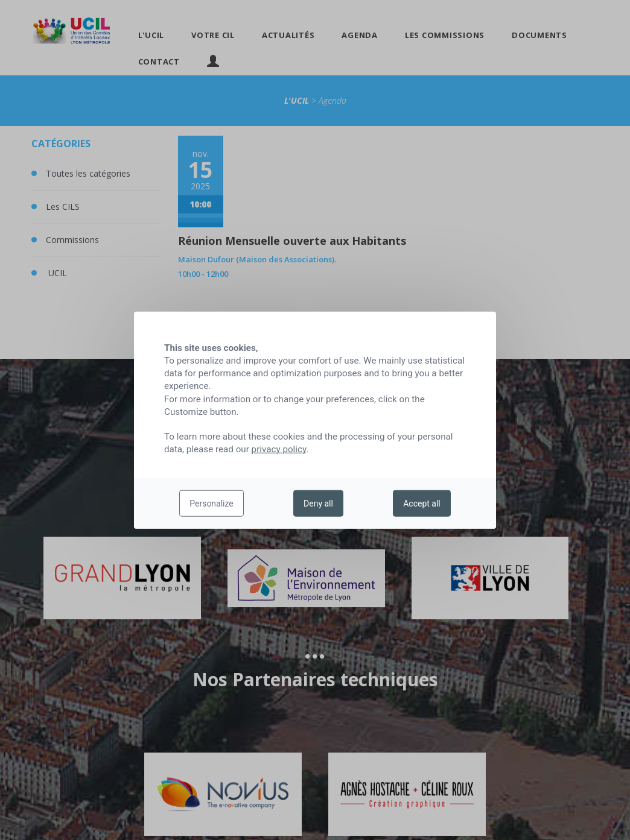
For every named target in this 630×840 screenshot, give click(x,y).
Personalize (212, 504)
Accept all (422, 504)
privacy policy (279, 449)
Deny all (318, 504)
